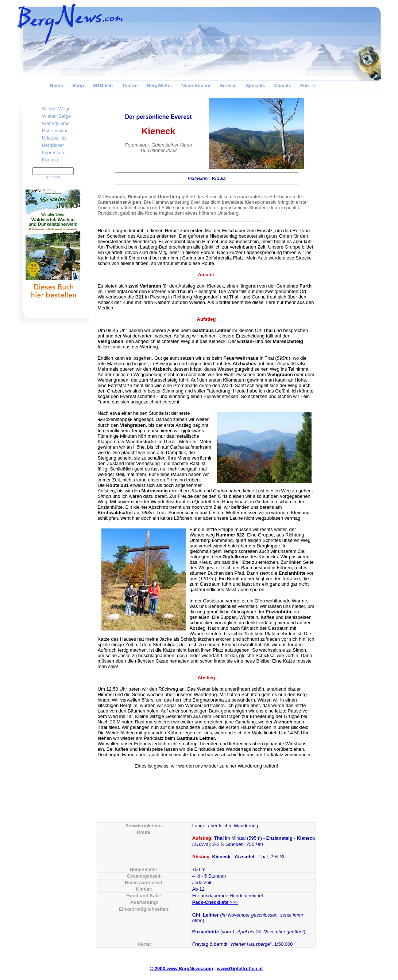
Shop (78, 85)
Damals (282, 85)
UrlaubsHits (54, 138)
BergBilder (53, 145)
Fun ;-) (308, 85)
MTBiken (103, 85)
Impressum (54, 153)
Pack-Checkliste (215, 902)
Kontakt (50, 160)
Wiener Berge (56, 116)
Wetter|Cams (56, 123)
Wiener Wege (56, 109)
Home (57, 85)
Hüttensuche (55, 131)
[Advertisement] (352, 206)
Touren (130, 85)
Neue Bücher (196, 85)
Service (228, 85)
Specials (256, 85)
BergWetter (159, 85)
